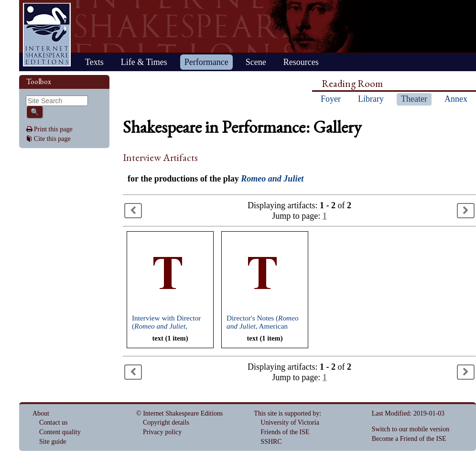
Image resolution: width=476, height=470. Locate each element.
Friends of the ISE (285, 432)
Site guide (53, 442)
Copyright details (166, 422)
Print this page (53, 129)
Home (47, 35)
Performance (206, 62)
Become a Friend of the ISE (409, 439)
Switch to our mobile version (411, 429)
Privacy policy (162, 432)
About (41, 413)
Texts (94, 62)
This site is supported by (287, 413)
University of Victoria (290, 422)
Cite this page (52, 139)
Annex (456, 99)
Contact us (54, 422)
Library (371, 99)
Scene (256, 62)
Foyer (331, 99)
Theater (414, 99)
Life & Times (144, 62)
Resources (301, 62)
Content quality (60, 432)
